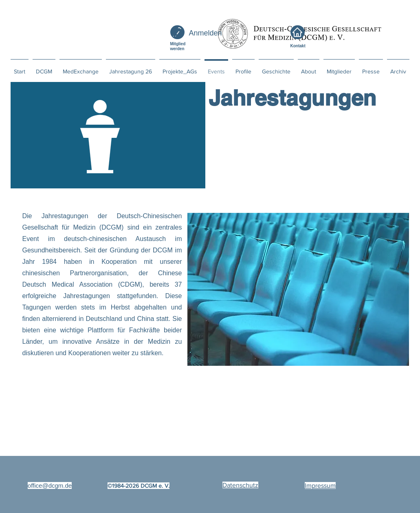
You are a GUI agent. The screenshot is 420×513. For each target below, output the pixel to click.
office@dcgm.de (50, 485)
